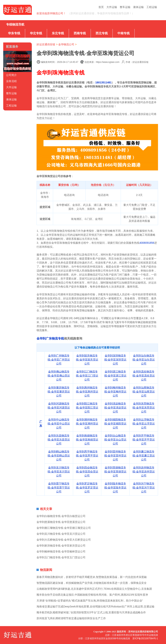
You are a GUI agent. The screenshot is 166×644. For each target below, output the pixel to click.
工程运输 (152, 7)
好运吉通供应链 (46, 44)
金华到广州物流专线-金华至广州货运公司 (59, 360)
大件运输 (112, 7)
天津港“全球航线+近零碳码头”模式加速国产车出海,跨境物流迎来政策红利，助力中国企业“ (90, 601)
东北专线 (58, 33)
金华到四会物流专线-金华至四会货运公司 (87, 471)
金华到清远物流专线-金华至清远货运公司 (115, 407)
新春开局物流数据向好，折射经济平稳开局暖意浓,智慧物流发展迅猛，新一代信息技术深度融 (92, 577)
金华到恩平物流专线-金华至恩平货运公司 (87, 455)
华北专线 (36, 33)
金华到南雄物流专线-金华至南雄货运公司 (87, 439)
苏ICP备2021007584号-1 (145, 638)
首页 (101, 7)
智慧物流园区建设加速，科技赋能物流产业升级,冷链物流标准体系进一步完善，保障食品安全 (92, 583)
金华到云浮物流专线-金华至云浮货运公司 (144, 423)
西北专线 (102, 33)
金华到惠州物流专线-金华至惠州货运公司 (87, 392)
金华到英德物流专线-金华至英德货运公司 (115, 471)
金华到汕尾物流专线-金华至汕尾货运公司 (144, 392)
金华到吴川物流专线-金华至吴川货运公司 (59, 471)
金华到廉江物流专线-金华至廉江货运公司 (144, 455)
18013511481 (103, 82)
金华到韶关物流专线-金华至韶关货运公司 (87, 360)
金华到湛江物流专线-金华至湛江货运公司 (115, 376)
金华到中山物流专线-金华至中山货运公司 (59, 423)
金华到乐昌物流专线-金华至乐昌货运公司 (59, 439)
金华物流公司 (66, 44)
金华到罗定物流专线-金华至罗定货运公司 (87, 487)
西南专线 (80, 33)
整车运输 (125, 7)
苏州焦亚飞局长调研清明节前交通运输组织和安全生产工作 (71, 618)
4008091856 (147, 243)
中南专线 (124, 33)
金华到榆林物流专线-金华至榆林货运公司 (61, 551)
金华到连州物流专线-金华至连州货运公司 (144, 471)
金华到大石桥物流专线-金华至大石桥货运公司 (64, 540)
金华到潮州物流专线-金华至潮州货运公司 (87, 423)
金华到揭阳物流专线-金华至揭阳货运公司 (115, 423)
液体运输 (138, 7)
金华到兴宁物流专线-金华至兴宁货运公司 (144, 487)
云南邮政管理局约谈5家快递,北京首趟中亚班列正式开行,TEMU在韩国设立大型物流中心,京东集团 (94, 589)
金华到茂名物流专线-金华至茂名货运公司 (144, 376)
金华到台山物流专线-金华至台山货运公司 (115, 439)
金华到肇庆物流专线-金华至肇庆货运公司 (59, 392)
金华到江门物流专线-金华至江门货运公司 (87, 376)
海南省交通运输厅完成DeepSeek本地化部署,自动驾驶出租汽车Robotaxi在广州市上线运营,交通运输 (95, 606)
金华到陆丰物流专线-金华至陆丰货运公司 (115, 487)
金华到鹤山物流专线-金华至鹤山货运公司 (59, 455)
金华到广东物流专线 (50, 338)
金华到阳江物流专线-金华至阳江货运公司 (87, 407)
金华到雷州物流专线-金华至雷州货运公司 (115, 455)
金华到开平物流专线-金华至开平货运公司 (144, 439)
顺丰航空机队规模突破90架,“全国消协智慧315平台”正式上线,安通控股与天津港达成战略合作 (91, 612)
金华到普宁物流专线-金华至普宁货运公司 (59, 487)
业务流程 (11, 81)
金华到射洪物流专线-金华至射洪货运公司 (61, 546)
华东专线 (14, 33)
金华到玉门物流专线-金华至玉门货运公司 (61, 557)
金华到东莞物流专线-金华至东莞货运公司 (144, 407)
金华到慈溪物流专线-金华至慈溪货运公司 (61, 522)
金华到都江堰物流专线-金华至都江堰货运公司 (64, 528)
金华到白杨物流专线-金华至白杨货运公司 (61, 516)
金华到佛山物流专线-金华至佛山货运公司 (59, 376)
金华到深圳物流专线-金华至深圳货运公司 (115, 360)
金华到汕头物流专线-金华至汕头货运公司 (144, 360)
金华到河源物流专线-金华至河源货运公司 (59, 407)
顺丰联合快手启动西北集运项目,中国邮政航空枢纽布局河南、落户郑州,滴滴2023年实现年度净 (92, 595)
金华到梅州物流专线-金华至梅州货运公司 (115, 392)
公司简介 (11, 75)
